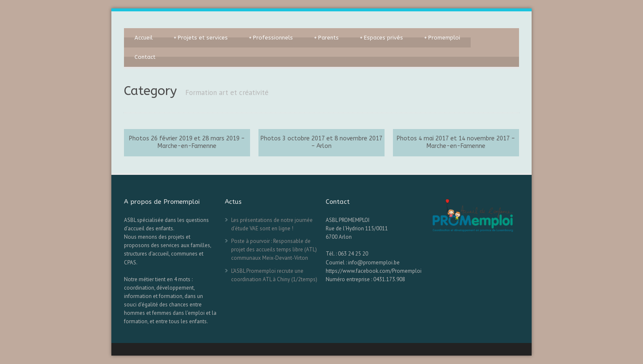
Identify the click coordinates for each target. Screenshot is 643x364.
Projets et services (201, 38)
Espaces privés (381, 38)
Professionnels (271, 38)
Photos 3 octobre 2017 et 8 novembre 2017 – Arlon (321, 142)
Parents (326, 38)
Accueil (144, 38)
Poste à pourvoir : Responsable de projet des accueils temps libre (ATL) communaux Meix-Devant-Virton (274, 249)
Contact (145, 57)
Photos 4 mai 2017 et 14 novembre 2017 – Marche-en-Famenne (456, 142)
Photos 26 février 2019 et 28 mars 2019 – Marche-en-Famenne (187, 142)
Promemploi (442, 38)
